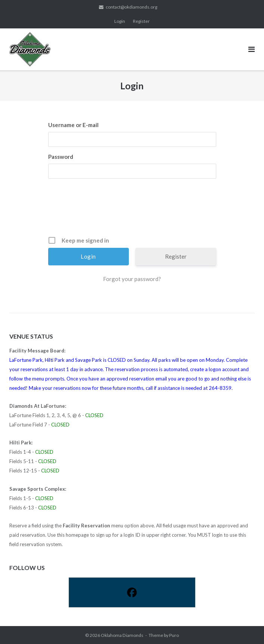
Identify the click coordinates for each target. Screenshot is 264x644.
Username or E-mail (73, 125)
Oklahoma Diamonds (122, 635)
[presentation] (133, 210)
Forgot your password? (132, 279)
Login (120, 21)
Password (61, 157)
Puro (174, 635)
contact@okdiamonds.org (131, 7)
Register (141, 21)
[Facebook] (132, 592)
